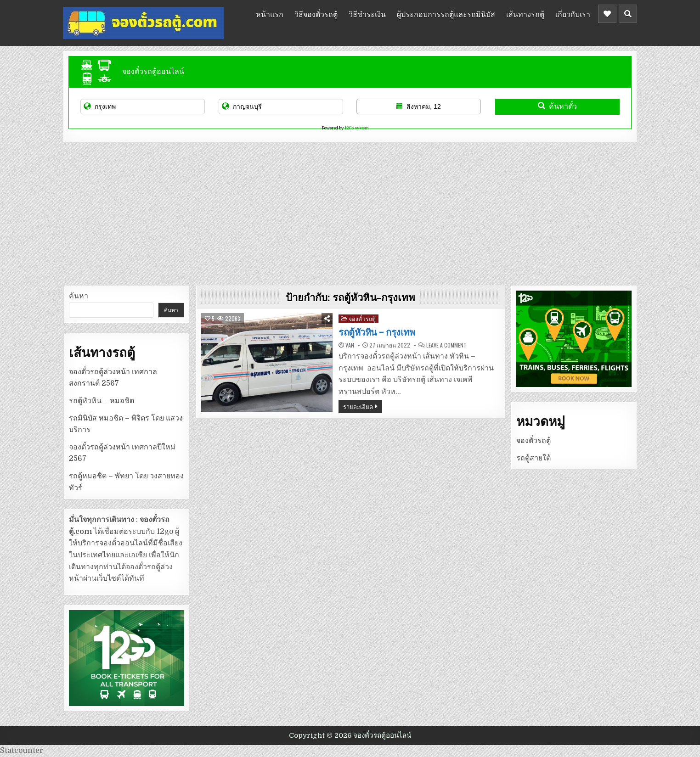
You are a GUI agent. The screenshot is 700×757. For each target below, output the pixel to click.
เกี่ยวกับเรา (573, 14)
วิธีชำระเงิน (367, 14)
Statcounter (22, 751)
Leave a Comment (446, 345)
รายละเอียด (358, 406)
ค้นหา (79, 296)
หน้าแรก (270, 14)
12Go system (357, 128)
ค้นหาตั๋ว (557, 106)
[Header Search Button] (628, 14)
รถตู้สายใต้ (533, 458)
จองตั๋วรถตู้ (362, 318)
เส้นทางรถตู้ (525, 14)
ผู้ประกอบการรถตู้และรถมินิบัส (446, 14)
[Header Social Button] (607, 14)
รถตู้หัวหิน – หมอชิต (102, 401)
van (350, 345)
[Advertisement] (350, 212)
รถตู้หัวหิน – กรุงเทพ (377, 332)
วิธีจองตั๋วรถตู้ (316, 14)
